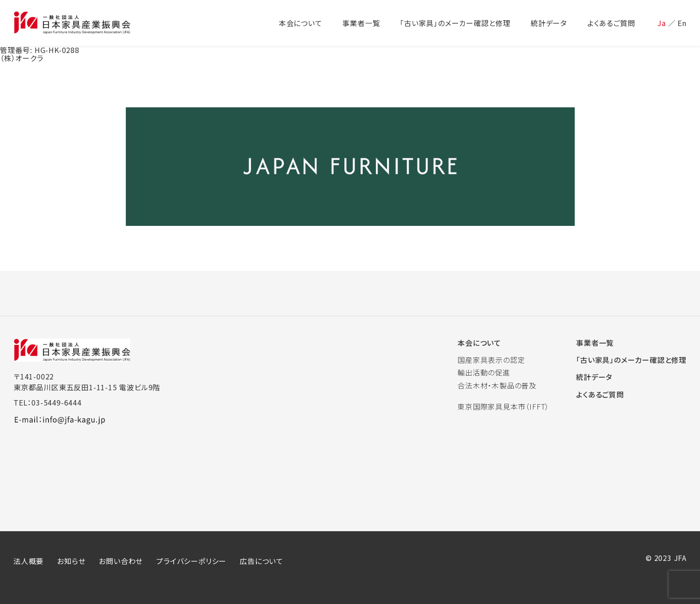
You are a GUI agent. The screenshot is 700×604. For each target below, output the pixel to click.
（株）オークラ (22, 58)
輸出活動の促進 (484, 372)
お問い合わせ (121, 561)
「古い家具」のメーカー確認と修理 (631, 360)
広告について (262, 561)
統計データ (594, 377)
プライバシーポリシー (191, 561)
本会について (479, 343)
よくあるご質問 (600, 394)
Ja (662, 23)
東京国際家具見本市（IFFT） (503, 406)
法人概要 (29, 561)
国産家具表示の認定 (491, 360)
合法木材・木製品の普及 (497, 385)
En (682, 23)
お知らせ (71, 561)
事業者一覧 (595, 343)
